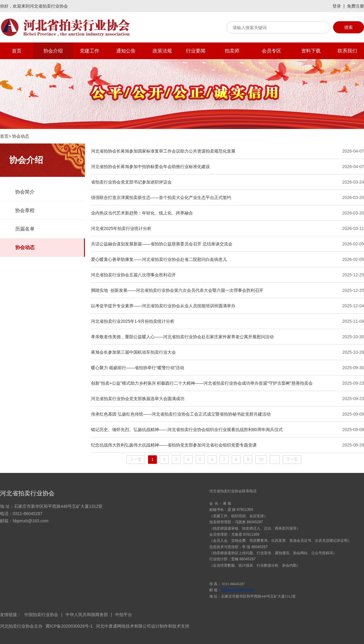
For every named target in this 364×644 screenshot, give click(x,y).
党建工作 (89, 51)
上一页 (136, 459)
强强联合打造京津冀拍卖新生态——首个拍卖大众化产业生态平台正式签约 (161, 197)
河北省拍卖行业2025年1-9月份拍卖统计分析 (133, 321)
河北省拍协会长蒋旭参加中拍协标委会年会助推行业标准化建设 (150, 167)
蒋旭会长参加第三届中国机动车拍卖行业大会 (133, 352)
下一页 (292, 459)
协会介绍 (53, 51)
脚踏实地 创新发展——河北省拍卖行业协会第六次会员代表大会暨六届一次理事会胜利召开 (177, 290)
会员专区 (271, 51)
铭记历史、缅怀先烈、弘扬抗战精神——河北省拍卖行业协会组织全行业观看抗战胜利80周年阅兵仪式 (187, 430)
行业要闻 (196, 51)
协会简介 (25, 192)
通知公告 (126, 51)
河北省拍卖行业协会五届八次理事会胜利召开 (133, 275)
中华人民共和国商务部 (87, 615)
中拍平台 (123, 615)
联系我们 (347, 51)
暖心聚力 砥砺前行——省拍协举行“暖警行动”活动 (138, 368)
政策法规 (162, 51)
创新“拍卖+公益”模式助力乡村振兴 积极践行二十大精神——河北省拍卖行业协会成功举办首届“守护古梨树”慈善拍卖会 (202, 383)
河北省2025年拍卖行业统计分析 (121, 228)
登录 (337, 6)
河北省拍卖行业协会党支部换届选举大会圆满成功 (138, 399)
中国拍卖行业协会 (41, 615)
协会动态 (25, 247)
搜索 (349, 27)
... (275, 459)
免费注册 (356, 6)
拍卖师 (232, 51)
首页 (17, 51)
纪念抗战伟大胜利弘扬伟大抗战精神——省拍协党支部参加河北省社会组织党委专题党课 (174, 445)
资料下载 (311, 51)
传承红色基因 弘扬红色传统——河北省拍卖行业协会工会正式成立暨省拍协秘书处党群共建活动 (181, 414)
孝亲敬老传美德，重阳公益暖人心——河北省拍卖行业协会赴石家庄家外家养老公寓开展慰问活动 (182, 337)
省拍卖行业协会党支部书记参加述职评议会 (131, 182)
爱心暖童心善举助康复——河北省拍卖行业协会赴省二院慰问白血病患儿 (159, 259)
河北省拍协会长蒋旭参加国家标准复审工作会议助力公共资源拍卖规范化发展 (163, 151)
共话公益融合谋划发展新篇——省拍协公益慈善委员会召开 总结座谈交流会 (162, 244)
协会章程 (25, 210)
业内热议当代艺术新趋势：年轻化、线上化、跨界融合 (142, 213)
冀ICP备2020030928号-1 (69, 626)
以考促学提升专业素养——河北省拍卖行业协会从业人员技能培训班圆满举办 (163, 306)
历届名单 (25, 229)
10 (261, 459)
